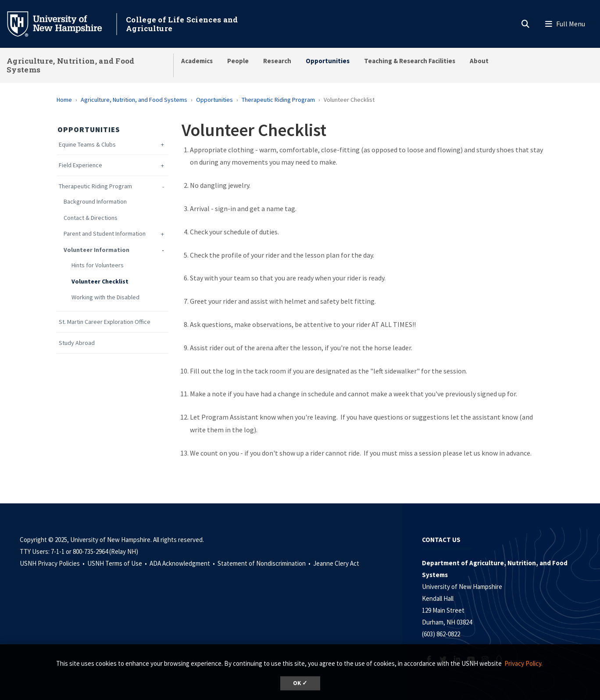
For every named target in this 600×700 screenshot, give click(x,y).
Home (64, 100)
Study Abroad (77, 343)
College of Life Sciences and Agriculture (182, 24)
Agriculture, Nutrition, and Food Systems (71, 65)
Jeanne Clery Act (336, 563)
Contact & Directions (91, 218)
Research (277, 61)
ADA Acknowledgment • (183, 563)
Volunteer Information (96, 250)
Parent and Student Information (105, 234)
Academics (197, 61)
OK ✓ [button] (300, 683)
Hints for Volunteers (98, 265)
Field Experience (80, 165)
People (238, 61)
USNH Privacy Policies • (53, 563)
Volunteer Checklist (100, 282)
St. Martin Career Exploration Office (105, 322)
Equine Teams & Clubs (87, 145)
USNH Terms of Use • (118, 563)
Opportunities (328, 61)
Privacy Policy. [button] (523, 663)
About (479, 61)
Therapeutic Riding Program (278, 100)
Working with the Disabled (105, 297)
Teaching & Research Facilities (410, 61)
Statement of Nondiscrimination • (265, 563)
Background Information (95, 202)
